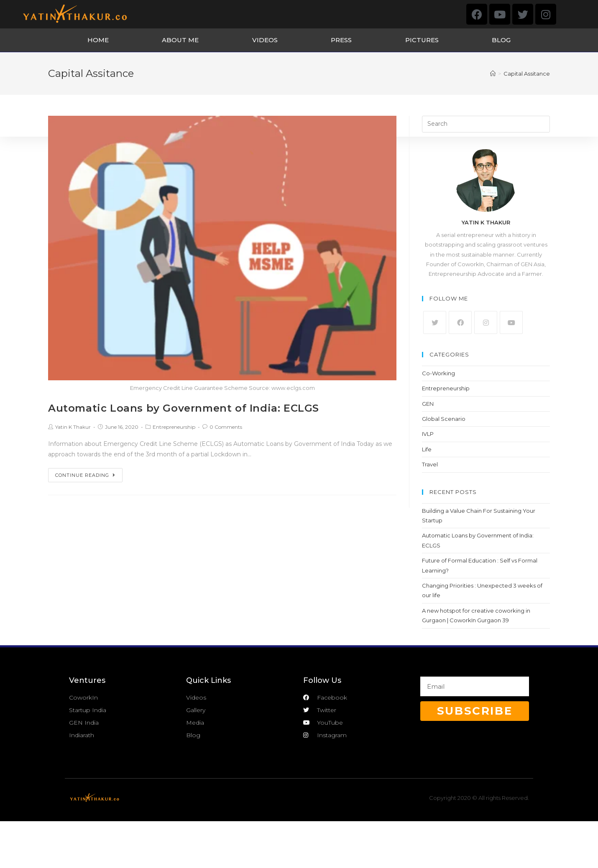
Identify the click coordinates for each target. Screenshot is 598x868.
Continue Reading (85, 475)
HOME (98, 40)
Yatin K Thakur (73, 427)
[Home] (493, 74)
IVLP (428, 434)
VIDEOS (265, 40)
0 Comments (226, 427)
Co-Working (438, 373)
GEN (428, 404)
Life (427, 449)
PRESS (341, 40)
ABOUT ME (180, 40)
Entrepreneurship (174, 427)
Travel (430, 464)
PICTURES (422, 40)
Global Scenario (444, 419)
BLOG (501, 40)
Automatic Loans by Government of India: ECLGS (184, 408)
